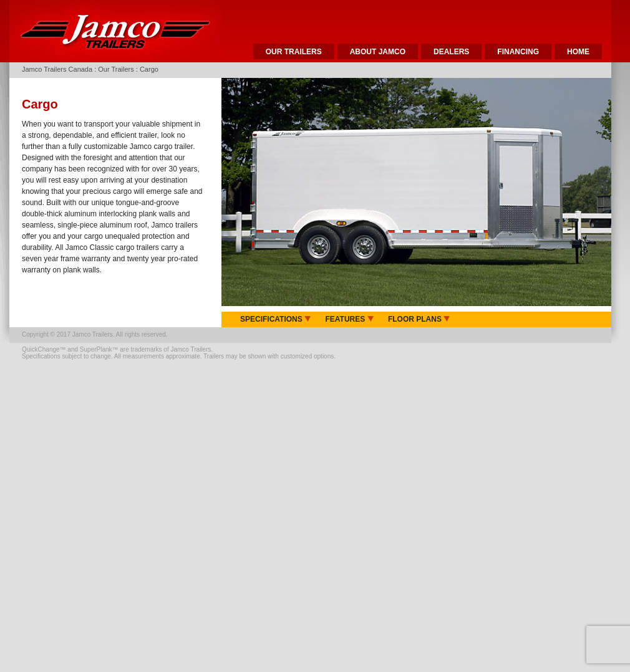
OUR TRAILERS (294, 52)
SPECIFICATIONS (275, 319)
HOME (578, 52)
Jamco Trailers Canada (57, 69)
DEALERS (451, 52)
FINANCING (518, 52)
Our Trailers (116, 69)
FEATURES (349, 319)
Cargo (149, 69)
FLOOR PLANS (419, 319)
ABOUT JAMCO (378, 52)
